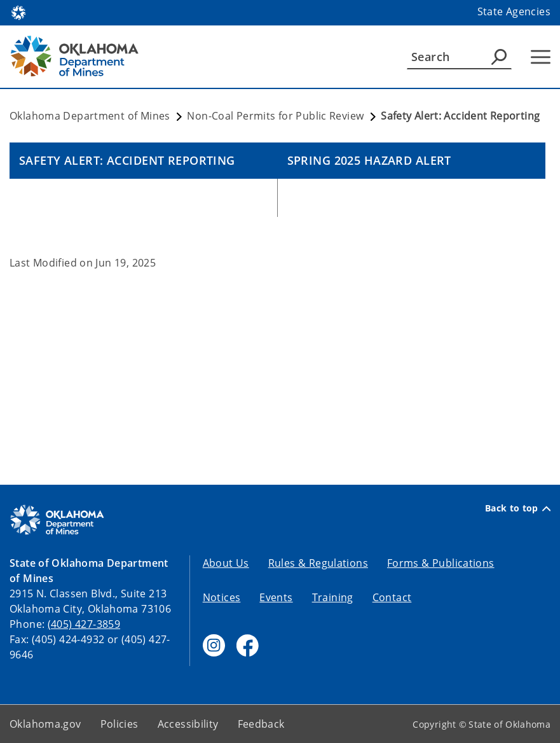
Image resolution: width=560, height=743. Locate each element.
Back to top (518, 508)
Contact (392, 597)
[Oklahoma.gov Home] (18, 12)
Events (276, 597)
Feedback (261, 724)
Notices (222, 597)
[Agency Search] (499, 57)
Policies (120, 724)
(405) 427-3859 (84, 624)
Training (333, 597)
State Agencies (514, 11)
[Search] (459, 57)
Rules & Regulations (318, 563)
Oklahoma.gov (45, 724)
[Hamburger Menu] (541, 57)
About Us (226, 563)
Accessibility (188, 724)
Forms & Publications (441, 563)
